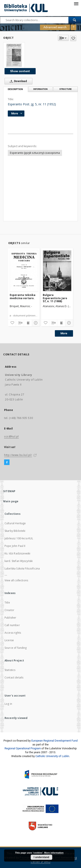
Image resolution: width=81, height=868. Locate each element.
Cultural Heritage (15, 523)
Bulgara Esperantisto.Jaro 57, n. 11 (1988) (55, 298)
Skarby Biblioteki (15, 531)
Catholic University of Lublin (52, 756)
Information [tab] (40, 89)
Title (7, 603)
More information (54, 853)
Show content (20, 71)
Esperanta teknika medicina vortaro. (23, 296)
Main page (11, 501)
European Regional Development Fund (54, 741)
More (64, 333)
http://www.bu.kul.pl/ (18, 455)
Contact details (14, 677)
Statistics (10, 670)
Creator (9, 610)
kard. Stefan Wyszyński (19, 561)
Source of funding (16, 648)
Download (17, 81)
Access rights (13, 633)
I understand (41, 857)
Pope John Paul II (15, 546)
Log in (8, 704)
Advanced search (55, 27)
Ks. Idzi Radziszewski (17, 553)
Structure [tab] (66, 89)
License (9, 640)
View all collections (16, 580)
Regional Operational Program (23, 748)
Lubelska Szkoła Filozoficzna (22, 569)
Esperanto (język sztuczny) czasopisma (35, 153)
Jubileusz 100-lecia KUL (19, 538)
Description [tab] (15, 89)
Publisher (10, 618)
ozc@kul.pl (11, 436)
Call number (12, 625)
